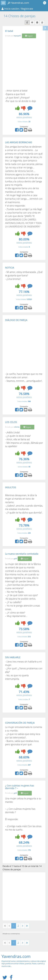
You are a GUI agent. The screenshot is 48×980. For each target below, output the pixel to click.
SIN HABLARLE (13, 657)
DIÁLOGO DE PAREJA (16, 320)
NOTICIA (10, 268)
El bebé (9, 31)
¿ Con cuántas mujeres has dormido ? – (20, 787)
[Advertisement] (24, 64)
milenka (17, 427)
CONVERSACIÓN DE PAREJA (20, 723)
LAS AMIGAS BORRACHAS (19, 142)
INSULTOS (11, 487)
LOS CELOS (11, 422)
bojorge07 (17, 36)
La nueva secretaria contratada (22, 554)
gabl (15, 559)
